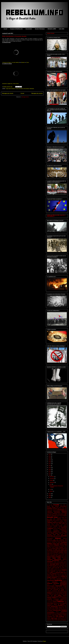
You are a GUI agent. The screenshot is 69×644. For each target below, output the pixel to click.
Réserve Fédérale (55, 606)
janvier (51, 491)
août (51, 484)
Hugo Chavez (64, 557)
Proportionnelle (56, 599)
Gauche (58, 551)
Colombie (55, 526)
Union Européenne (60, 617)
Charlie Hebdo (62, 524)
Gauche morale (63, 551)
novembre (52, 479)
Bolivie (54, 520)
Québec (54, 600)
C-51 (52, 521)
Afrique (61, 505)
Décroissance (64, 533)
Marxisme (54, 574)
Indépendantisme (58, 559)
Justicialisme (49, 568)
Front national (61, 550)
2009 (50, 496)
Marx (51, 574)
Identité (54, 558)
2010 (50, 494)
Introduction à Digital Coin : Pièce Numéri (10, 84)
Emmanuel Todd (63, 540)
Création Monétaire (19, 89)
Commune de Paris (56, 527)
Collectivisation (50, 526)
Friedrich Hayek (55, 549)
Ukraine (54, 617)
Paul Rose (65, 593)
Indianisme (65, 559)
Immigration (65, 558)
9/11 (52, 505)
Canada (65, 521)
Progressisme (64, 598)
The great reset (54, 614)
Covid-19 (55, 532)
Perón (53, 594)
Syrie (66, 613)
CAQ (63, 522)
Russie (53, 608)
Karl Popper (62, 568)
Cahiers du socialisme (59, 521)
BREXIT (62, 520)
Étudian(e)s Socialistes (51, 542)
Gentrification (56, 552)
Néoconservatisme (51, 586)
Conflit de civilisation (57, 529)
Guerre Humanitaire (51, 556)
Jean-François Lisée (63, 564)
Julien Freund (64, 567)
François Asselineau (59, 547)
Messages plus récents (8, 93)
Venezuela (49, 619)
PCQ (50, 594)
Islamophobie (50, 562)
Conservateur (55, 530)
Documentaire (29, 29)
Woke (58, 620)
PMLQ (55, 595)
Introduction (62, 561)
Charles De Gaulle (54, 524)
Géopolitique (61, 552)
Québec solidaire (59, 600)
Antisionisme (55, 513)
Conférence (50, 528)
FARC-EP (52, 545)
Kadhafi (53, 568)
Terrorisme (49, 614)
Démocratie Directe (51, 534)
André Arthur (62, 509)
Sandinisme (49, 609)
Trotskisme (65, 615)
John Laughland (53, 567)
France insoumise (61, 546)
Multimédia (32, 89)
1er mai (49, 505)
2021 (50, 456)
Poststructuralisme (50, 597)
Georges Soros (53, 553)
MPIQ (66, 579)
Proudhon (49, 600)
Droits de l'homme (59, 537)
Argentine (56, 515)
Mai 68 (48, 574)
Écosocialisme (50, 539)
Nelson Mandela (52, 585)
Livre (51, 572)
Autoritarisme (54, 516)
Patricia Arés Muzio (54, 592)
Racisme (55, 602)
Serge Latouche (61, 609)
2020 (50, 458)
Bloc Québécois (57, 519)
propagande (49, 599)
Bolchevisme (65, 519)
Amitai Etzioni (59, 508)
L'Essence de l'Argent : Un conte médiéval (11, 62)
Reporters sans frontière (58, 603)
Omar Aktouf (61, 587)
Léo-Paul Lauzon (53, 570)
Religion (52, 603)
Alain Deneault (55, 506)
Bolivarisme (50, 520)
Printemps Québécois (52, 598)
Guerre (48, 555)
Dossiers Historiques (40, 29)
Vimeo (28, 62)
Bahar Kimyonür (60, 516)
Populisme (65, 595)
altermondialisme (64, 506)
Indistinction (49, 561)
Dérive (66, 534)
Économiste (65, 537)
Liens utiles (62, 29)
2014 (50, 469)
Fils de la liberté (53, 546)
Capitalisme (50, 522)
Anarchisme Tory (56, 509)
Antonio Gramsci (61, 513)
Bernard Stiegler (61, 518)
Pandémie (62, 588)
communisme (64, 527)
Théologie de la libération (62, 614)
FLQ (57, 546)
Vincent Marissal (60, 619)
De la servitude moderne (53, 533)
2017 (50, 464)
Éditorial (58, 538)
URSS (63, 618)
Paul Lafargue (59, 593)
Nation (48, 582)
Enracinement (49, 541)
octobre (51, 480)
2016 (50, 466)
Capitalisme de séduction (57, 522)
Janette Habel (56, 563)
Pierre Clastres (61, 594)
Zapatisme (64, 620)
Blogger (44, 641)
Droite (54, 537)
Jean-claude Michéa (54, 564)
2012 (50, 473)
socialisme (64, 610)
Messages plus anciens (37, 93)
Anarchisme (50, 509)
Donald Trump (50, 537)
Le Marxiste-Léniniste (63, 569)
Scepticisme (53, 609)
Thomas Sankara (59, 615)
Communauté (49, 527)
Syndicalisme (62, 613)
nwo (57, 587)
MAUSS (65, 574)
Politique (60, 595)
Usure (66, 618)
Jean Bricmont (62, 563)
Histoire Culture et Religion (54, 557)
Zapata (61, 620)
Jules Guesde (59, 567)
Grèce (57, 553)
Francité (53, 547)
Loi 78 (54, 573)
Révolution (60, 606)
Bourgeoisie (58, 520)
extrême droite (56, 544)
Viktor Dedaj (54, 619)
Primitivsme (65, 597)
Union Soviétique (58, 618)
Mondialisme (54, 578)
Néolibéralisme (59, 586)
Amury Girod (64, 508)
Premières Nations (59, 597)
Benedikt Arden (52, 517)
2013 (50, 471)
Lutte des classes (60, 572)
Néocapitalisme (63, 585)
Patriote (65, 592)
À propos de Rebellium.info (16, 29)
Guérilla (65, 553)
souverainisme (51, 613)
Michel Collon (64, 575)
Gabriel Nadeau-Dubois (52, 551)
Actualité (56, 505)
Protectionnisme (64, 599)
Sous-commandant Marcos (53, 612)
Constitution (49, 531)
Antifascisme (64, 511)
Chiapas (53, 525)
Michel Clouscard (58, 575)
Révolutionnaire (54, 607)
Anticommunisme (57, 511)
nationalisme (55, 582)
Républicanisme (50, 604)
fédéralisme (57, 545)
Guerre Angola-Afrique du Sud (56, 555)
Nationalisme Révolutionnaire (60, 583)
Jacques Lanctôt (57, 562)
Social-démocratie (57, 610)
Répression (65, 603)
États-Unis (65, 541)
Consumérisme (56, 531)
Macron (65, 573)
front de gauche (61, 549)
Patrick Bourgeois (61, 592)
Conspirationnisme (63, 530)
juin (51, 489)
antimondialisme (57, 512)
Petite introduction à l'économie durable (14, 36)
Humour (49, 558)
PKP (52, 595)
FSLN (66, 550)
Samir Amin (65, 608)
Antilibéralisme (50, 512)
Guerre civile (64, 555)
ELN (57, 540)
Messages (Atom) (25, 97)
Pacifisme (58, 588)
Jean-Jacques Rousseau (52, 565)
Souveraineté (64, 612)
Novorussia (54, 587)
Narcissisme (65, 581)
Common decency (63, 526)
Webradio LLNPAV (52, 29)
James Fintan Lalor (50, 563)
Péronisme (56, 594)
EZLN (48, 545)
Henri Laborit (64, 556)
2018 (50, 462)
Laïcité (52, 569)
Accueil (5, 29)
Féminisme (62, 545)
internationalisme (56, 561)
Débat (60, 533)
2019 (50, 460)
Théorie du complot (51, 615)
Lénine (48, 570)
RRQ (51, 608)
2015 (50, 467)
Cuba (66, 532)
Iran (66, 561)
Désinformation (50, 536)
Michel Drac (49, 576)
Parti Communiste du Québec (57, 590)
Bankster (23, 62)
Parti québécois (61, 591)
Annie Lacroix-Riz (54, 510)
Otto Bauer (54, 588)
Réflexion (61, 602)
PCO (48, 594)
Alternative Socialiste (51, 508)
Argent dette (8, 89)
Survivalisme (57, 613)
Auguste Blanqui (61, 515)
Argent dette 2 (52, 515)
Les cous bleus (59, 570)
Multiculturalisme (51, 581)
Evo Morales (58, 542)
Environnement (59, 541)
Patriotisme (49, 593)
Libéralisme (64, 570)
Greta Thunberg (61, 553)
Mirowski (60, 576)
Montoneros (60, 578)
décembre (52, 477)
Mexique (52, 575)
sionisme (51, 610)
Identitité (59, 558)
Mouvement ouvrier (60, 579)
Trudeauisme (50, 617)
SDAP (57, 609)
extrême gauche (63, 544)
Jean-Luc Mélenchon (60, 565)
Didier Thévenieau (57, 536)
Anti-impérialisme (61, 510)
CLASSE (65, 525)
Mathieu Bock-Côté (60, 574)
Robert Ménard (61, 607)
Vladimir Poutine (54, 620)
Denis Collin (60, 534)
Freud (51, 549)
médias (48, 575)
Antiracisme (64, 512)
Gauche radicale (50, 552)
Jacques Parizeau (64, 562)
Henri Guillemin (59, 556)
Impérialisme (50, 559)
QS (51, 600)
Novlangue (49, 587)
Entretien (54, 541)
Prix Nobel (59, 598)
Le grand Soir (56, 569)
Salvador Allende (59, 608)
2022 (50, 454)
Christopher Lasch (59, 525)
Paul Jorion (54, 593)
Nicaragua (65, 586)
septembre (52, 482)
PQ (54, 597)
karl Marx (57, 568)
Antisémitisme (49, 513)
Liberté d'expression (51, 571)
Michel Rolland (55, 576)
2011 (50, 475)
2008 (50, 497)
